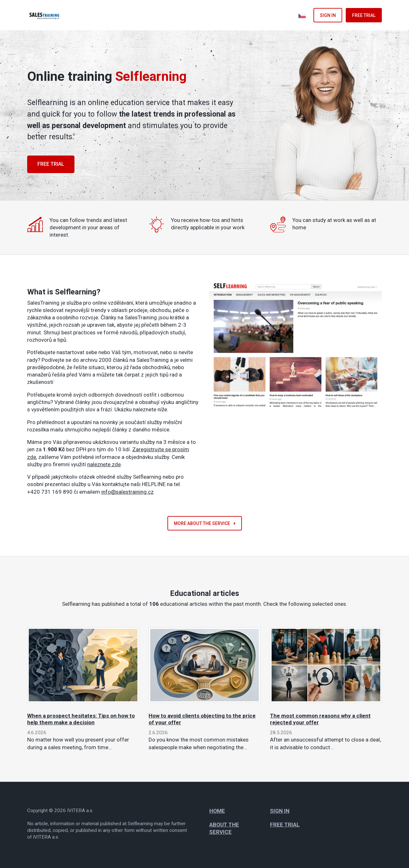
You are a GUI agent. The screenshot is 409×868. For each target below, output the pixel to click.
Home (217, 811)
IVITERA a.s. (80, 811)
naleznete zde (104, 464)
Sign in (328, 15)
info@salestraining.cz (127, 492)
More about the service (205, 523)
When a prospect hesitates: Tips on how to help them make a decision (81, 719)
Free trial (364, 15)
